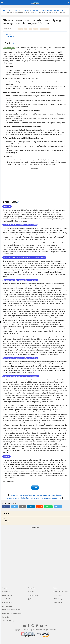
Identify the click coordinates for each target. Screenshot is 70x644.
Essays (26, 29)
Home (5, 10)
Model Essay (10, 36)
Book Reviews (33, 596)
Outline (8, 34)
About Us (6, 592)
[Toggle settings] (69, 3)
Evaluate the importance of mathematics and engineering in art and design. (36, 496)
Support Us (7, 596)
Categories (32, 589)
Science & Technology (44, 29)
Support (5, 589)
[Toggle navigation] (2, 3)
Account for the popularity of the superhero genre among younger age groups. (34, 499)
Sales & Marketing (8, 621)
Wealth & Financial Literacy (11, 610)
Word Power (58, 603)
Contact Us (6, 600)
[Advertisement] (35, 183)
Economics (5, 618)
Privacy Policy (8, 603)
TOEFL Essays (58, 600)
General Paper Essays (37, 10)
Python (31, 600)
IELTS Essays (58, 596)
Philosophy (36, 29)
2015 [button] (35, 488)
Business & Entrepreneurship (12, 614)
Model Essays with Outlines (18, 10)
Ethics (30, 29)
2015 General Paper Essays (56, 10)
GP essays (20, 29)
